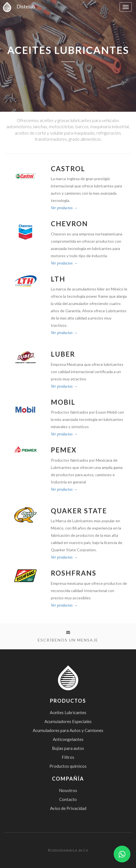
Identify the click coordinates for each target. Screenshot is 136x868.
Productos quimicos (68, 766)
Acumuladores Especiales (68, 721)
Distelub (18, 6)
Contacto (68, 799)
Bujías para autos (68, 748)
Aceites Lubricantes (68, 712)
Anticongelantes (68, 739)
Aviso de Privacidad (68, 808)
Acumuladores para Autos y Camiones (68, 730)
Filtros (68, 757)
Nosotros (68, 790)
